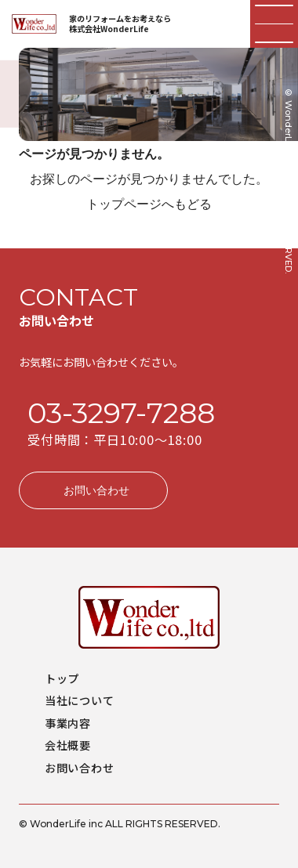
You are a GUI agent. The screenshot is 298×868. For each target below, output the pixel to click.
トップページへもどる (149, 204)
